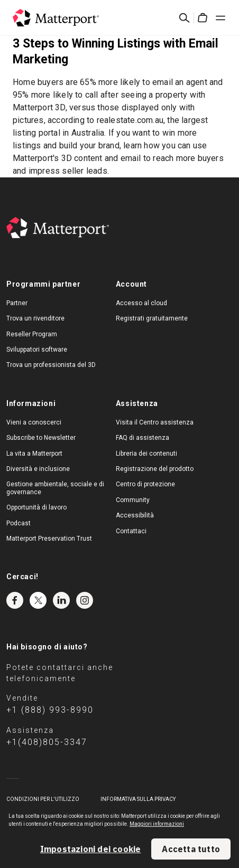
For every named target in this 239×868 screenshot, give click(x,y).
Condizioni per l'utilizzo (43, 799)
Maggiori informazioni (157, 824)
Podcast (19, 523)
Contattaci (131, 531)
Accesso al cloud (141, 303)
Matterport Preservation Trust (49, 539)
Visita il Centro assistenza (155, 422)
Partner (17, 303)
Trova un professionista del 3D (51, 365)
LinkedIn (61, 600)
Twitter (38, 600)
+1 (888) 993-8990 (50, 710)
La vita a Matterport (34, 454)
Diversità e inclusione (38, 469)
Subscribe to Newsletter (41, 438)
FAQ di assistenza (143, 438)
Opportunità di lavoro (36, 507)
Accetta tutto (191, 849)
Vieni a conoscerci (34, 422)
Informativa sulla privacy (138, 799)
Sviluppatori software (37, 350)
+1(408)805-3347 (47, 742)
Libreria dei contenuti (146, 454)
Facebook (15, 600)
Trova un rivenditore (35, 318)
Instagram (85, 600)
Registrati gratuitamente (152, 318)
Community (133, 500)
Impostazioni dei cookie (91, 849)
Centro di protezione (145, 484)
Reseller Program (32, 334)
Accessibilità (135, 515)
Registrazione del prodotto (155, 469)
